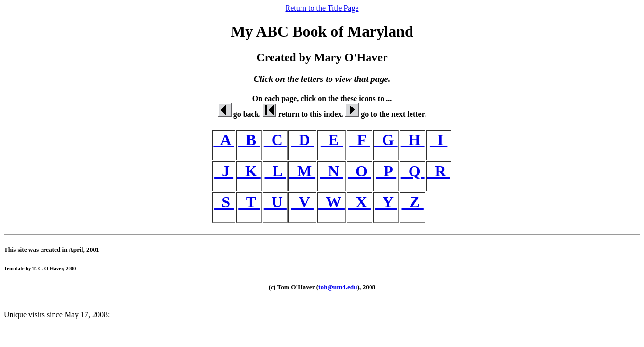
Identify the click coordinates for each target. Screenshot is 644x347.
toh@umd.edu (338, 287)
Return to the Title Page (322, 8)
